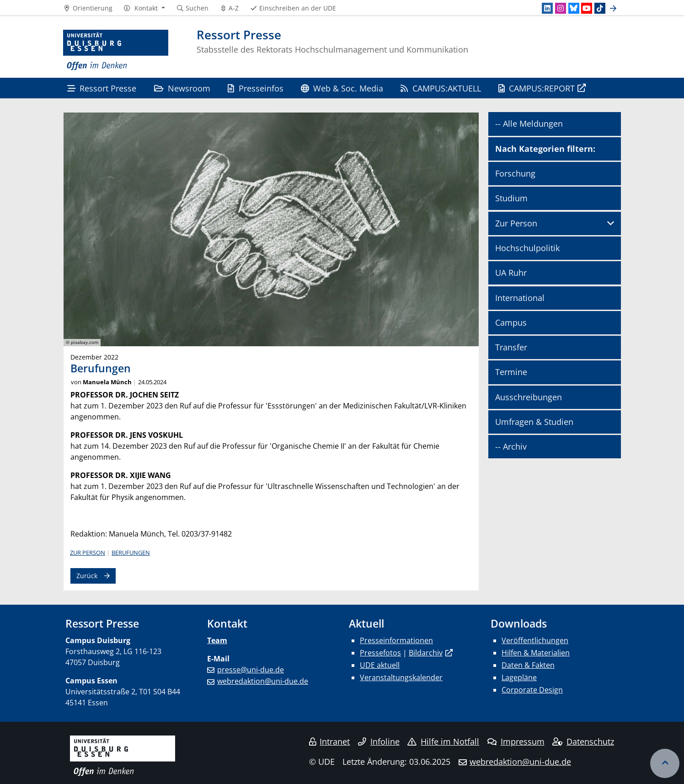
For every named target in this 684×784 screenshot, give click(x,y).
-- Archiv (511, 446)
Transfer (511, 347)
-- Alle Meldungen (529, 124)
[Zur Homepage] (116, 50)
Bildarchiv (426, 653)
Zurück (87, 576)
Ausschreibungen (529, 397)
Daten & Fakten (528, 665)
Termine (511, 372)
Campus (511, 322)
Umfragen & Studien (534, 422)
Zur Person (88, 553)
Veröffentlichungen (535, 640)
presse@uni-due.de (251, 670)
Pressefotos (380, 653)
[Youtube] (587, 8)
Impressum (516, 741)
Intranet (330, 741)
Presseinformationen (396, 640)
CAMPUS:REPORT (537, 88)
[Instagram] (561, 8)
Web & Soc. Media (342, 88)
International (520, 298)
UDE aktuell (380, 665)
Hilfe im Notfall (443, 741)
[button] (144, 8)
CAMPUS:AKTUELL (441, 88)
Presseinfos (255, 88)
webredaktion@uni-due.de (263, 681)
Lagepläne (519, 677)
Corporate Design (532, 690)
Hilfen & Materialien (536, 653)
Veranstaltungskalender (401, 677)
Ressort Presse (102, 88)
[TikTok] (600, 8)
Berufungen (131, 553)
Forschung (515, 173)
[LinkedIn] (547, 8)
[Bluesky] (574, 8)
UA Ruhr (511, 273)
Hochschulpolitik (527, 248)
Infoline (379, 741)
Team (217, 640)
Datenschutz (583, 741)
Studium (511, 198)
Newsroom (182, 88)
